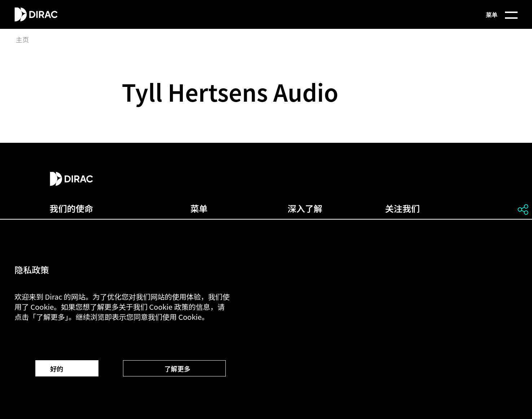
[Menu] (484, 14)
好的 (67, 369)
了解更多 (174, 369)
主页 (22, 40)
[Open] (523, 209)
